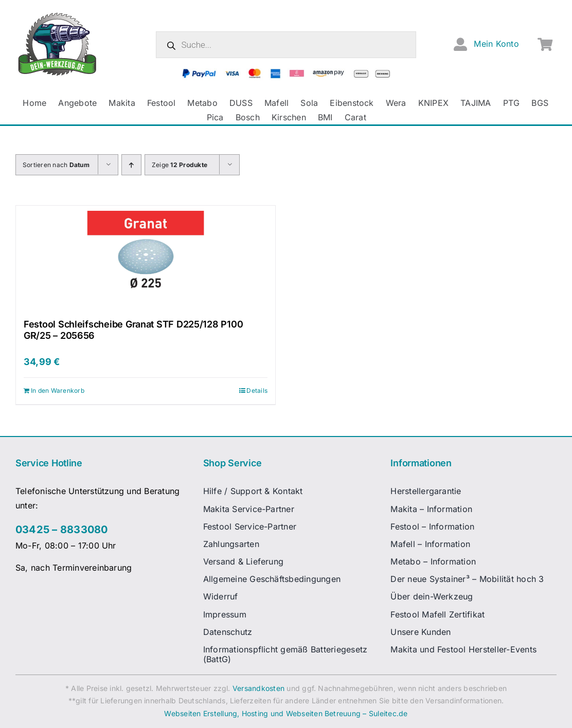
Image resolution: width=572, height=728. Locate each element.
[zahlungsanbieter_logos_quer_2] (286, 72)
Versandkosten (258, 688)
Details (257, 390)
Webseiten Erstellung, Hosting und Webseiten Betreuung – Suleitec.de (286, 713)
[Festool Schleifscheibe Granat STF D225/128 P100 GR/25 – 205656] (146, 257)
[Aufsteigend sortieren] (131, 165)
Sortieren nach (56, 165)
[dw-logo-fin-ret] (57, 15)
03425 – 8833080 (62, 530)
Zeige (180, 165)
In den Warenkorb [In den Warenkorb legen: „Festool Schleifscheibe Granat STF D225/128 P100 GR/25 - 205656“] (58, 390)
